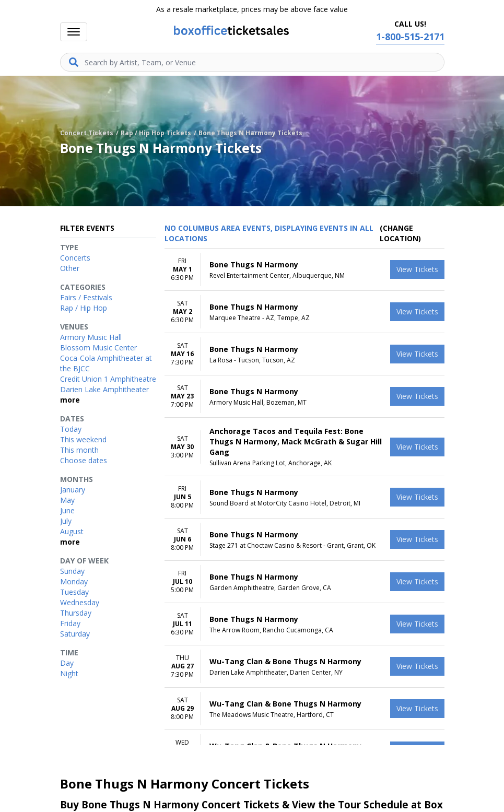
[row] (304, 270)
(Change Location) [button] (400, 233)
